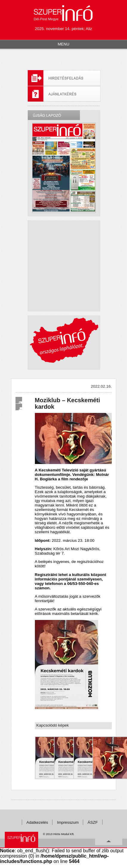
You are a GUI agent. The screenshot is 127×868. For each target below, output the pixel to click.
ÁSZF (93, 822)
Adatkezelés (37, 822)
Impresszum (68, 822)
